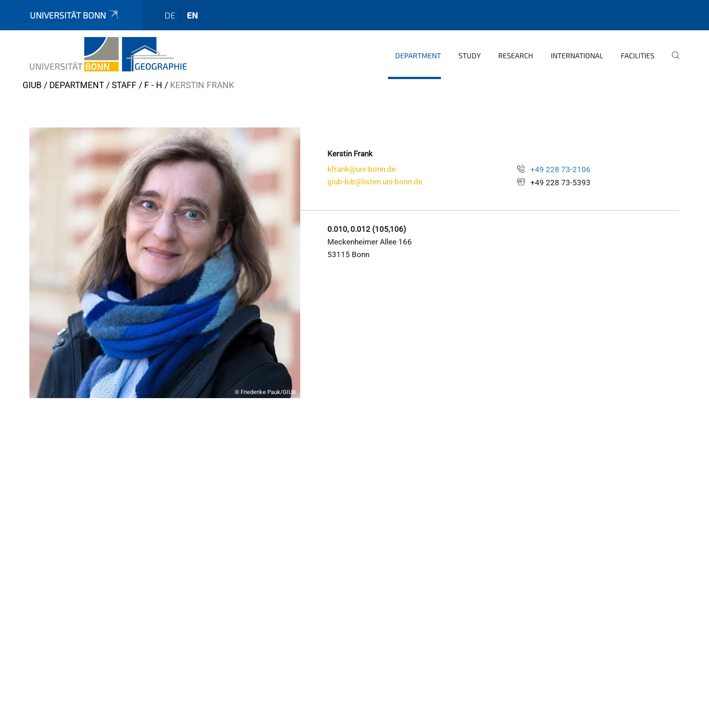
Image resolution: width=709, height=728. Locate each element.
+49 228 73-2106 (560, 169)
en (192, 15)
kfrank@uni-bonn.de (362, 169)
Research (516, 55)
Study (470, 55)
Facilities (638, 55)
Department (418, 55)
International (577, 55)
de (170, 15)
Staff (124, 85)
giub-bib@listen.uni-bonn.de (375, 182)
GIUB (32, 85)
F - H (153, 85)
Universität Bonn (75, 15)
